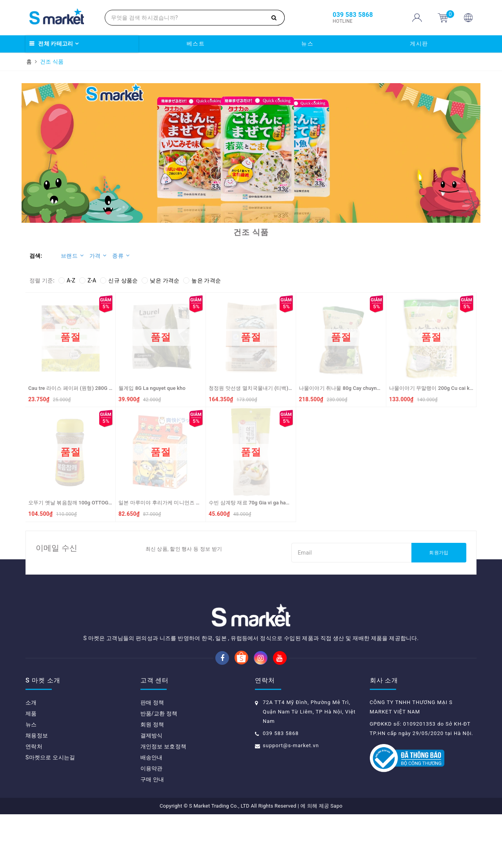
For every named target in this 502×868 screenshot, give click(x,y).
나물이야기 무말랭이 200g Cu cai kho (432, 388)
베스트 (196, 44)
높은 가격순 (202, 280)
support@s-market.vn (291, 799)
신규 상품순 (119, 280)
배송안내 (152, 811)
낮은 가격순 (160, 280)
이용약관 (152, 822)
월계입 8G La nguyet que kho (152, 388)
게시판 (419, 44)
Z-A (88, 280)
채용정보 (37, 789)
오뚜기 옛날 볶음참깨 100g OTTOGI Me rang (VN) (85, 503)
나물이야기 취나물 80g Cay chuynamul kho (348, 388)
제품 (31, 767)
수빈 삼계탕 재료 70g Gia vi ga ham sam (255, 503)
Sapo (337, 860)
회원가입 (439, 553)
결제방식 (152, 789)
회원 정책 (152, 778)
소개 (31, 756)
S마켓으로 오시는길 (50, 811)
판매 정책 (152, 756)
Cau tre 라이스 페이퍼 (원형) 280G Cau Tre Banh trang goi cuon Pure (107, 388)
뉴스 (307, 44)
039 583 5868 (281, 787)
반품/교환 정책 (159, 767)
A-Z (67, 280)
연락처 (34, 800)
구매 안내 (152, 833)
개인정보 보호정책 (164, 800)
